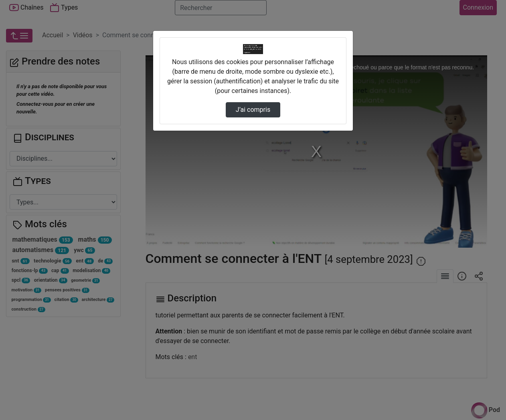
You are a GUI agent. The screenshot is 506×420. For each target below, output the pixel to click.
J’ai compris (253, 110)
